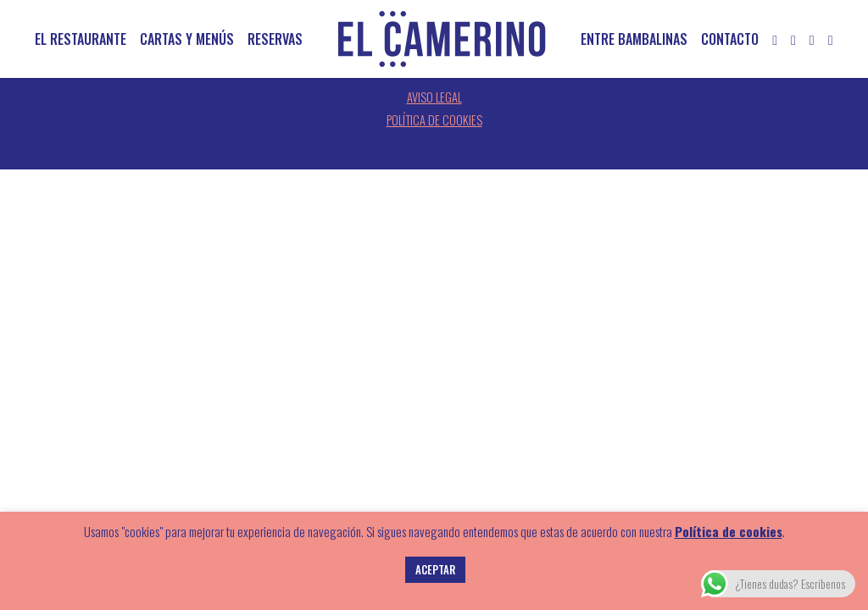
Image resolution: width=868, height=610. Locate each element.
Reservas (275, 39)
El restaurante (81, 39)
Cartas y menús (187, 39)
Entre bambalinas (634, 39)
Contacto (730, 39)
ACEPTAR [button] (435, 569)
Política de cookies (434, 120)
